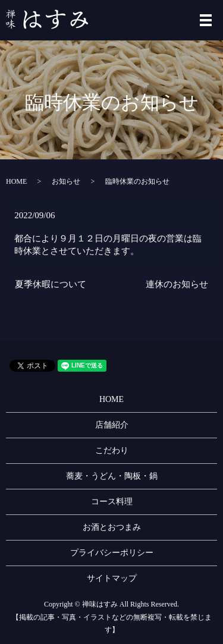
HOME (16, 181)
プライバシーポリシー (112, 553)
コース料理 (112, 502)
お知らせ (66, 181)
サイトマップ (112, 578)
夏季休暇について (51, 284)
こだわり (112, 450)
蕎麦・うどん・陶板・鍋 (112, 476)
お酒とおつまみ (112, 527)
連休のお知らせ (177, 284)
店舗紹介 (112, 425)
